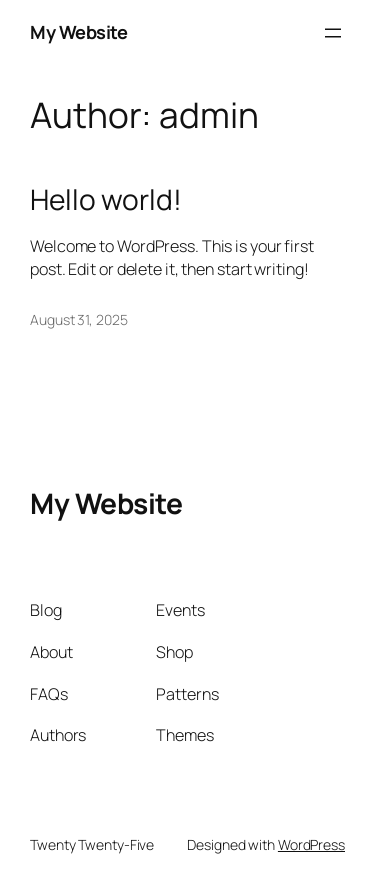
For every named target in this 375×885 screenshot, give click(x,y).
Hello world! (106, 200)
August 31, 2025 (79, 319)
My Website (78, 32)
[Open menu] (333, 33)
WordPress (311, 844)
